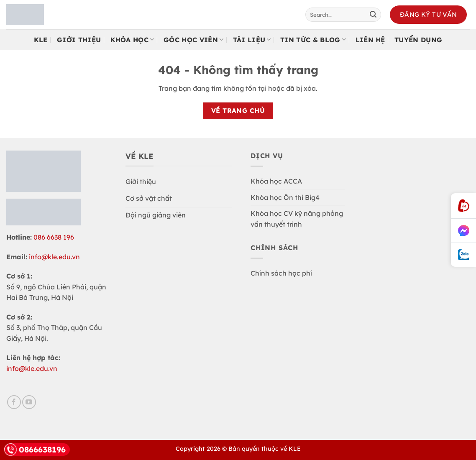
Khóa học (132, 40)
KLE (41, 40)
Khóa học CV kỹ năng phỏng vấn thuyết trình (297, 219)
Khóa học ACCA (276, 181)
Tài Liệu (252, 40)
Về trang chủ (238, 110)
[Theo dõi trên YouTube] (29, 402)
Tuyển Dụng (418, 40)
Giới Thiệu (79, 40)
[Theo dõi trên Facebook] (14, 402)
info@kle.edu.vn (54, 257)
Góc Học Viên (193, 40)
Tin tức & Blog (313, 40)
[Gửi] (373, 15)
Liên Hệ (370, 40)
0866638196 (35, 450)
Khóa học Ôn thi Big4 (285, 197)
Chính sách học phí (281, 273)
